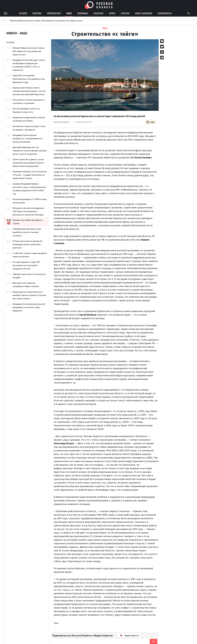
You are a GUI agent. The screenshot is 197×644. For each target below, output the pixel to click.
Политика (37, 13)
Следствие (98, 13)
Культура (125, 13)
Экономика (83, 13)
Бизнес (112, 13)
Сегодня (23, 13)
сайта (126, 104)
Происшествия (54, 13)
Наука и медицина (144, 13)
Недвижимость (165, 13)
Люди (69, 13)
